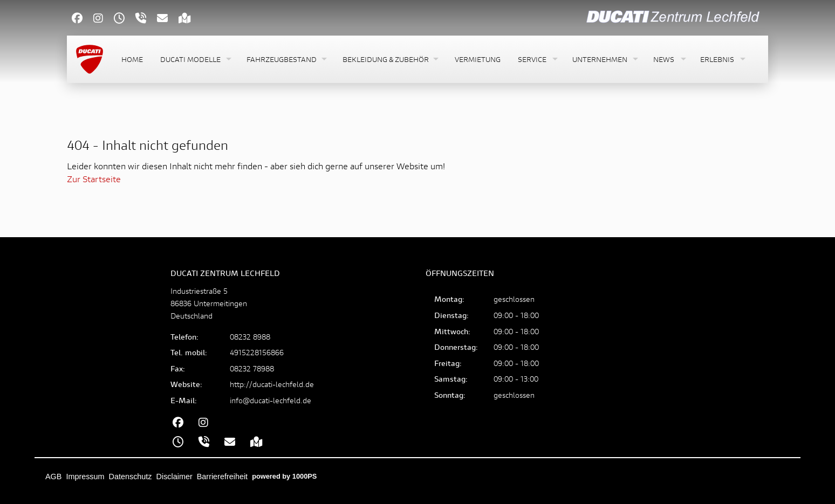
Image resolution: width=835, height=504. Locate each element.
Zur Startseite (94, 179)
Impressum (85, 477)
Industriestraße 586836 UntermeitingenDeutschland (209, 303)
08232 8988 (250, 337)
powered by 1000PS (284, 476)
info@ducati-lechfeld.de (271, 400)
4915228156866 (257, 352)
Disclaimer (174, 477)
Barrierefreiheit (222, 477)
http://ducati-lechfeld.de (272, 384)
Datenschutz (131, 477)
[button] (195, 60)
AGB (53, 477)
